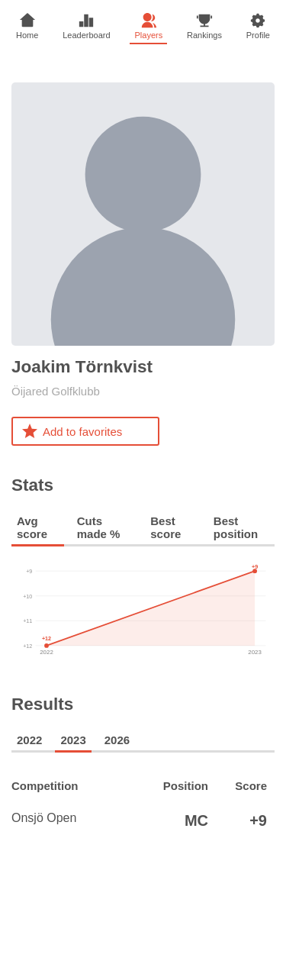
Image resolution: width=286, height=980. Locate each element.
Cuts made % (99, 527)
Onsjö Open (69, 820)
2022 (29, 740)
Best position (236, 527)
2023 (73, 740)
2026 (117, 740)
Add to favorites (71, 431)
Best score (165, 527)
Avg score (32, 527)
